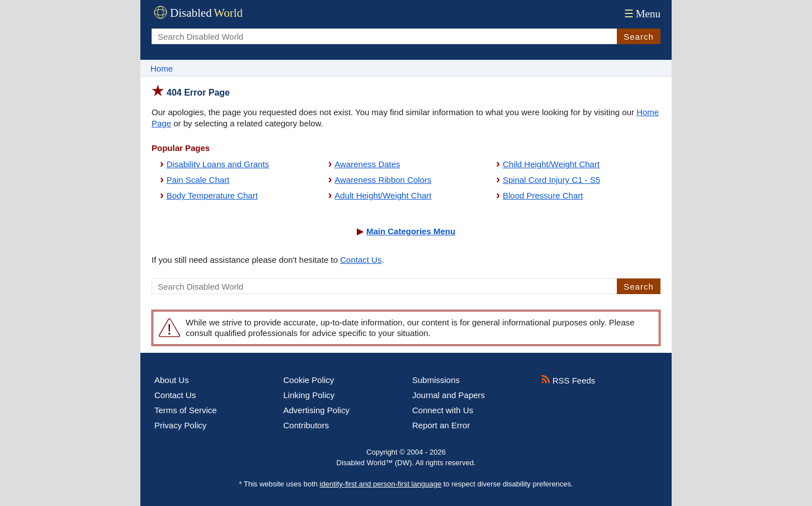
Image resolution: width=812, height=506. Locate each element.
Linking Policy (309, 395)
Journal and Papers (449, 395)
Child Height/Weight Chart (551, 164)
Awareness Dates (367, 164)
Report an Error (441, 425)
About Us (172, 380)
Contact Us (361, 260)
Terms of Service (186, 410)
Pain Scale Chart (198, 180)
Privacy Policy (180, 425)
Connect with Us (443, 410)
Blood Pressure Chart (543, 195)
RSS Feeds (568, 380)
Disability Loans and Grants (218, 164)
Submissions (436, 380)
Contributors (306, 425)
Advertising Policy (317, 410)
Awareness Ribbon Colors (383, 180)
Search (639, 37)
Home (162, 68)
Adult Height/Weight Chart (383, 195)
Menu (641, 14)
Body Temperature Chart (212, 195)
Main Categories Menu (411, 231)
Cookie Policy (309, 380)
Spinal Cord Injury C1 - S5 (551, 180)
